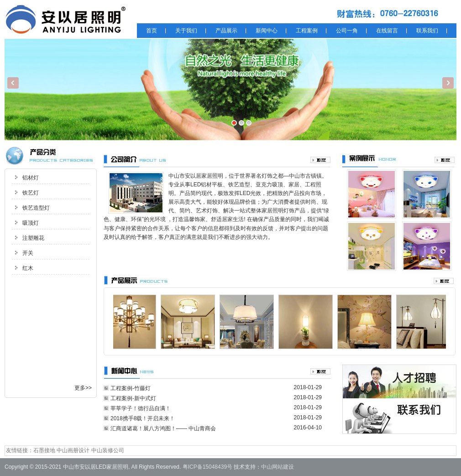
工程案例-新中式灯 (133, 398)
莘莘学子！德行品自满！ (141, 408)
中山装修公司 (108, 450)
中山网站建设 (278, 467)
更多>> (83, 388)
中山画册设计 (73, 450)
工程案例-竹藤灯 (131, 388)
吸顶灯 (31, 223)
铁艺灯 (31, 193)
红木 (28, 268)
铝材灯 (31, 178)
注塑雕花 (33, 238)
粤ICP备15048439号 (207, 467)
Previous (13, 83)
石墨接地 (44, 450)
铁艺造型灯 (36, 208)
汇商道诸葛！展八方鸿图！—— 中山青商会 (163, 428)
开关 (28, 253)
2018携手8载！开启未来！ (143, 418)
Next (448, 83)
